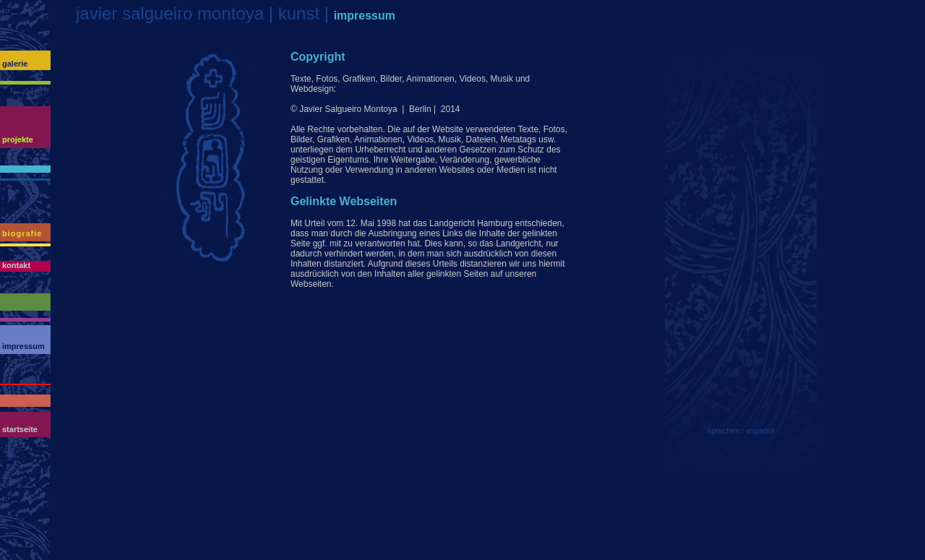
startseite (20, 429)
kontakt (16, 265)
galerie (15, 64)
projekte (18, 139)
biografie (22, 233)
